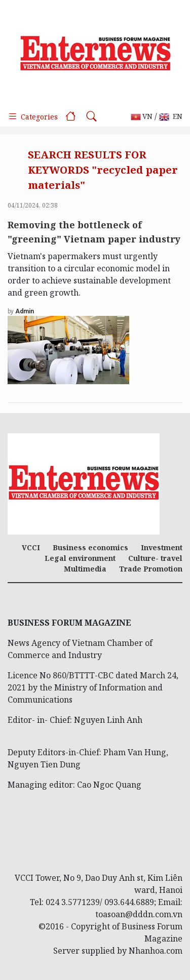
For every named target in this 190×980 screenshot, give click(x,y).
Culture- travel (155, 558)
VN (142, 117)
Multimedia (85, 569)
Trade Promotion (151, 569)
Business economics (90, 547)
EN (171, 117)
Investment (162, 547)
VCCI (31, 547)
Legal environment (80, 558)
